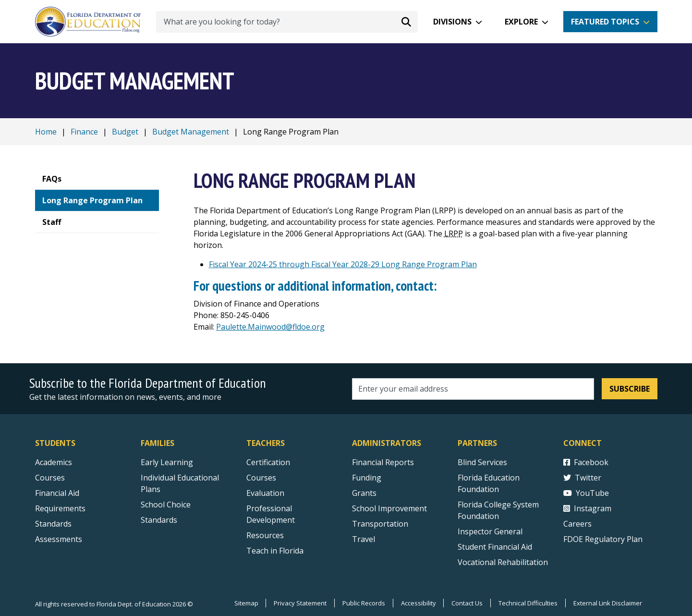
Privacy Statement (300, 603)
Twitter (582, 478)
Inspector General (490, 531)
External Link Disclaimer (608, 603)
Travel (364, 539)
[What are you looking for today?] (287, 22)
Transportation (380, 524)
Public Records (363, 603)
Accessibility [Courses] (418, 603)
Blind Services (482, 462)
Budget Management (191, 132)
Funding (367, 478)
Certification (268, 462)
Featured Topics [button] (605, 22)
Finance (84, 132)
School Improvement (389, 508)
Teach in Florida (275, 551)
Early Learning (167, 462)
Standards (159, 520)
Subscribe (630, 389)
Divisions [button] (452, 22)
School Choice (166, 505)
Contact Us (467, 603)
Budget (125, 132)
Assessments (59, 539)
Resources (265, 535)
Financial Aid (57, 493)
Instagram (587, 508)
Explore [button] (521, 22)
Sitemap (245, 603)
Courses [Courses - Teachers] (261, 478)
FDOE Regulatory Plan (603, 539)
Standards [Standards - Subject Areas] (53, 524)
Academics (54, 462)
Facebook (586, 462)
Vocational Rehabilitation (503, 562)
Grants (364, 493)
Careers (577, 524)
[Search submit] (406, 22)
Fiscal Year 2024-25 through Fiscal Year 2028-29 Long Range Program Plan (343, 264)
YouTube (586, 493)
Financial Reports (383, 462)
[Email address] (473, 389)
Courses (50, 478)
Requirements (60, 508)
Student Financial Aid (495, 547)
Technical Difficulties (528, 603)
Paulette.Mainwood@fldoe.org (270, 327)
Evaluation (265, 493)
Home (46, 132)
